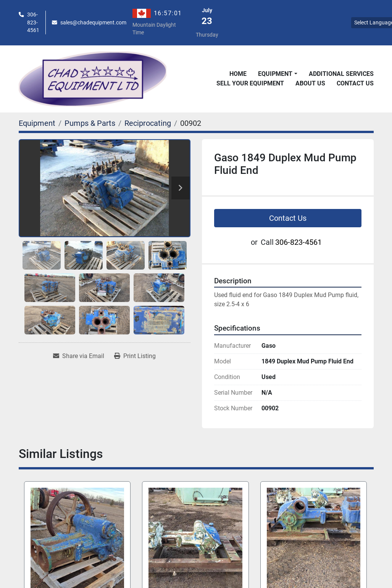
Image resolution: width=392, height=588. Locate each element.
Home (238, 74)
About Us (310, 83)
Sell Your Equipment (250, 83)
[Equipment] (37, 123)
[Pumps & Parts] (90, 123)
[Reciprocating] (148, 123)
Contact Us (355, 83)
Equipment (275, 74)
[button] (277, 74)
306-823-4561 (33, 22)
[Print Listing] (135, 356)
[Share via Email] (79, 356)
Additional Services (341, 74)
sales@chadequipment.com (93, 22)
